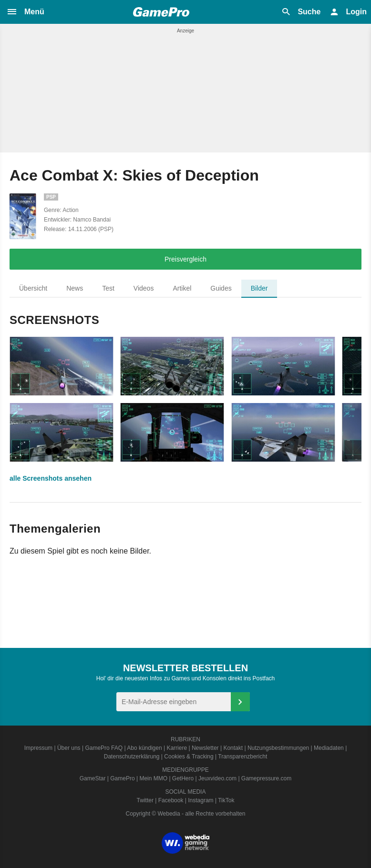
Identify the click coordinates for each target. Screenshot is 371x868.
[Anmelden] (240, 702)
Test (108, 288)
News (75, 288)
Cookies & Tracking (189, 757)
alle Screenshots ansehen (51, 478)
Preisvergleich (185, 259)
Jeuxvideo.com (217, 778)
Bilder (259, 288)
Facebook (171, 800)
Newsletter (205, 748)
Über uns (69, 748)
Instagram (201, 800)
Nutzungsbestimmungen (278, 748)
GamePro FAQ (104, 748)
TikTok (226, 800)
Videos (144, 288)
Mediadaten (329, 748)
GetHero (183, 778)
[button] (25, 12)
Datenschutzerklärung (132, 757)
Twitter (145, 800)
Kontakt (233, 748)
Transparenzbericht (242, 757)
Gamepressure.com (266, 778)
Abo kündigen (144, 748)
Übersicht (33, 288)
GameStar (93, 778)
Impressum (38, 748)
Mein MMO (153, 778)
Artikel (182, 288)
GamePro (122, 778)
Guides (221, 288)
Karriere (177, 748)
